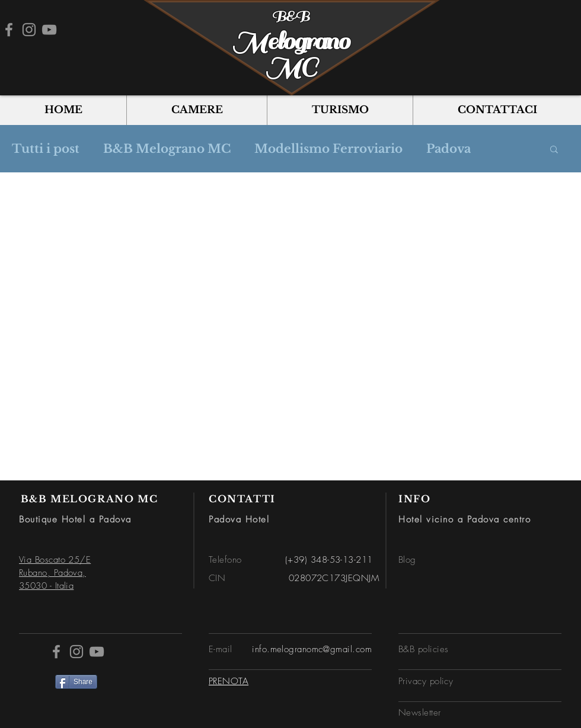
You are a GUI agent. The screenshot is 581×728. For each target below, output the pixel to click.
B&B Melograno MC (167, 149)
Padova (448, 149)
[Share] (76, 682)
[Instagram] (29, 30)
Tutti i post (46, 149)
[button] (554, 150)
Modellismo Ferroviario (328, 149)
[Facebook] (9, 30)
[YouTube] (49, 30)
